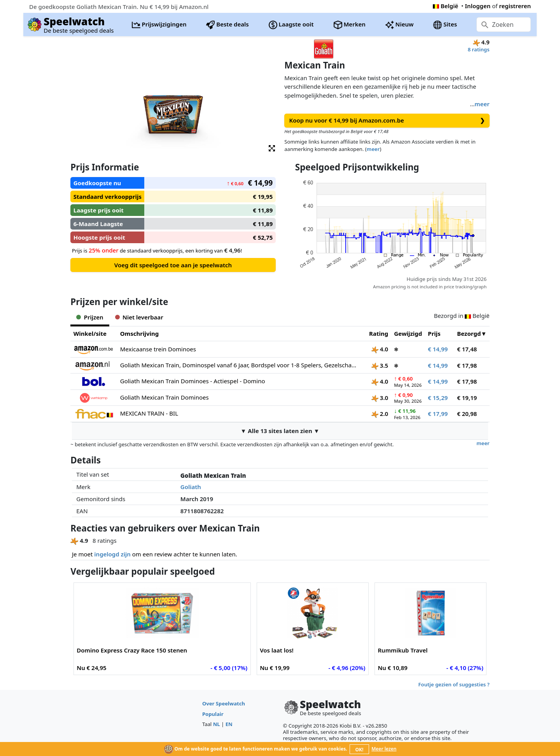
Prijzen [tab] (90, 317)
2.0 (380, 414)
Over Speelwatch (224, 703)
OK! (360, 750)
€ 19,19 (467, 398)
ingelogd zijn (112, 554)
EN (229, 724)
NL (217, 724)
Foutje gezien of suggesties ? (454, 684)
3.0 (380, 398)
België (445, 6)
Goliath (191, 487)
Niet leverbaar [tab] (139, 317)
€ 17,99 (438, 414)
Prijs (434, 333)
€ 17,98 (467, 365)
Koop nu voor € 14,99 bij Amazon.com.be (387, 120)
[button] (272, 148)
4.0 (380, 349)
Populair (213, 714)
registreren (515, 6)
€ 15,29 (438, 398)
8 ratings (479, 49)
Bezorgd (469, 333)
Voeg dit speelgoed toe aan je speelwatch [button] (173, 265)
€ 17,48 (467, 349)
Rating (379, 333)
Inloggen (478, 6)
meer (482, 104)
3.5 (380, 365)
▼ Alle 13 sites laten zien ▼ (280, 431)
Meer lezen (384, 749)
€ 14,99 (438, 349)
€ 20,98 (467, 414)
